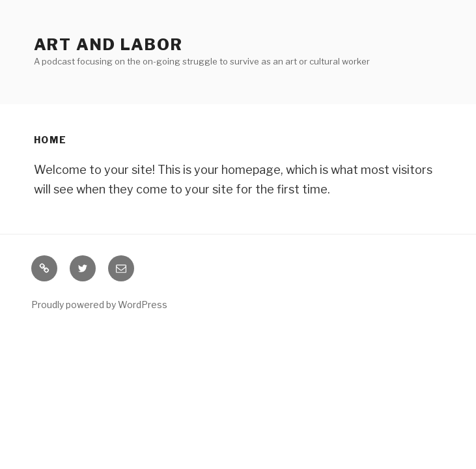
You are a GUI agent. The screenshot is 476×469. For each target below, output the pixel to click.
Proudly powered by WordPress (99, 305)
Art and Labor (108, 45)
